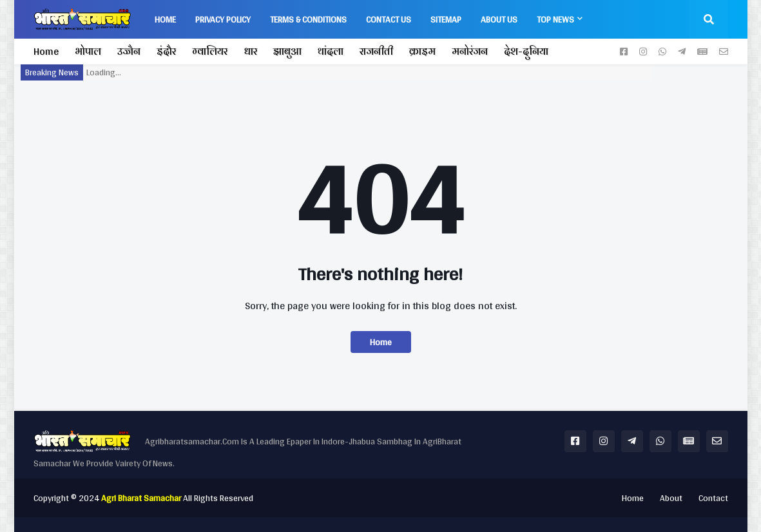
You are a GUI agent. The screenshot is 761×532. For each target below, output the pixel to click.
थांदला (331, 51)
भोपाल (88, 51)
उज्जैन (129, 51)
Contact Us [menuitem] (389, 19)
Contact (713, 498)
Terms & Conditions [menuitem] (308, 19)
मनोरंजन (470, 51)
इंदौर (166, 51)
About (671, 498)
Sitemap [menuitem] (446, 19)
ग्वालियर (210, 51)
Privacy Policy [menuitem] (223, 19)
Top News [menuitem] (555, 19)
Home (46, 51)
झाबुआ (287, 51)
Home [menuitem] (165, 19)
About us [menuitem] (499, 19)
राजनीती (376, 51)
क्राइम (422, 51)
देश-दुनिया (526, 51)
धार (250, 51)
